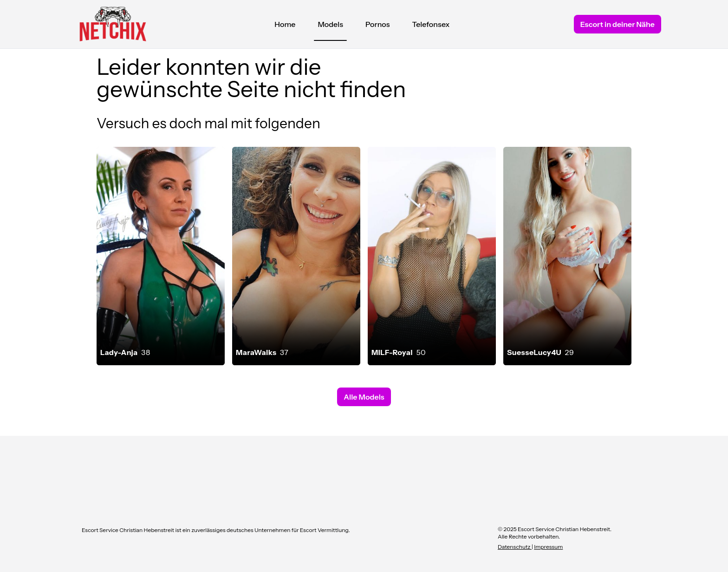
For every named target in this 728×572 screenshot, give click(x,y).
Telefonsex (431, 24)
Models (330, 26)
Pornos (378, 24)
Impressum (548, 547)
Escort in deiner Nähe (617, 24)
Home (285, 24)
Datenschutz (515, 547)
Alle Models (364, 397)
